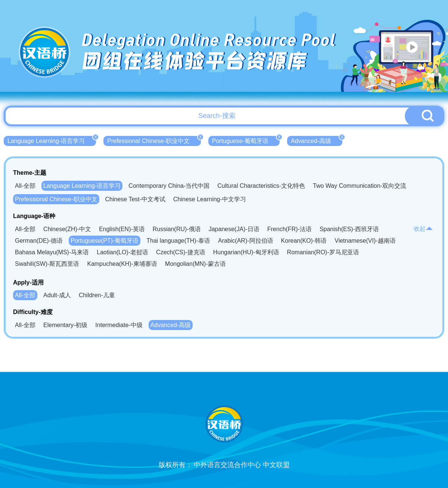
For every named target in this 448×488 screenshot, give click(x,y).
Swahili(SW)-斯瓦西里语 (47, 264)
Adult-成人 (57, 295)
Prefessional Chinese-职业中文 (154, 140)
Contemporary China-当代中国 (169, 186)
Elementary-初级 (65, 325)
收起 (423, 229)
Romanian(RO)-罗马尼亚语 (323, 252)
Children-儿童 (97, 295)
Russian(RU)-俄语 (177, 229)
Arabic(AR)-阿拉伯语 (246, 241)
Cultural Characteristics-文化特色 (261, 186)
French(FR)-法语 (290, 229)
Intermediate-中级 (119, 325)
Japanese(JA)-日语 (234, 229)
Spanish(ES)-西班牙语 (349, 229)
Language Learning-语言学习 (52, 140)
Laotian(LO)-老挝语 (122, 252)
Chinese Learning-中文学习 (210, 199)
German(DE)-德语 (39, 241)
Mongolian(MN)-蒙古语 (195, 264)
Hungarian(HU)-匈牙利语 (246, 252)
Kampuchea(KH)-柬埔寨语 (122, 264)
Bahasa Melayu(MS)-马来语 (52, 252)
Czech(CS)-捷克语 (181, 252)
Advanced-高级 (317, 140)
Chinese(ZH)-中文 (67, 229)
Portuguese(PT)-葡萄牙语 (105, 241)
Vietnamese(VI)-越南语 (365, 241)
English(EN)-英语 (122, 229)
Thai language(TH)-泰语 (178, 241)
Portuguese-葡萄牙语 (246, 140)
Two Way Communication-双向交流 (360, 186)
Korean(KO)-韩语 (304, 241)
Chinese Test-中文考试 (136, 199)
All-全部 (25, 186)
